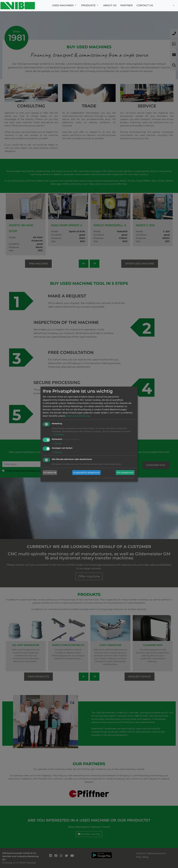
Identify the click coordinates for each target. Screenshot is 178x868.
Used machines (63, 5)
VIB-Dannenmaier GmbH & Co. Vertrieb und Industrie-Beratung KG (105, 478)
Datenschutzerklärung (78, 416)
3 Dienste (58, 435)
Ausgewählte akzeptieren (86, 473)
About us (110, 5)
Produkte (89, 5)
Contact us (145, 5)
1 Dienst (57, 443)
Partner (126, 5)
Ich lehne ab (50, 473)
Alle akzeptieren (125, 473)
